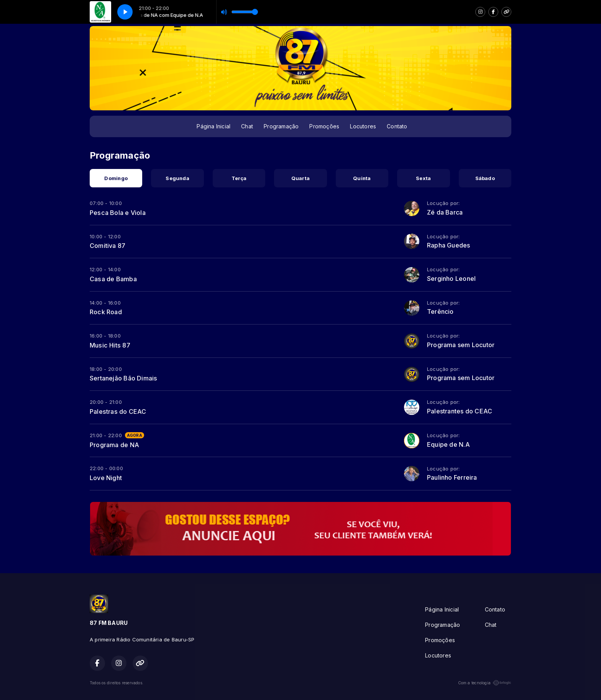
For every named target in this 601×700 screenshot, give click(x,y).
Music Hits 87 (110, 345)
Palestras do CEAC (118, 411)
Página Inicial (213, 126)
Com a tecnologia (485, 683)
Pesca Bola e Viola (118, 213)
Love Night (106, 478)
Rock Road (106, 312)
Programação (281, 126)
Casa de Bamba (113, 279)
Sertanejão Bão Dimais (123, 378)
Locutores (363, 126)
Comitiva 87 (108, 246)
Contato (397, 126)
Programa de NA (114, 445)
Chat (247, 126)
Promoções (324, 126)
